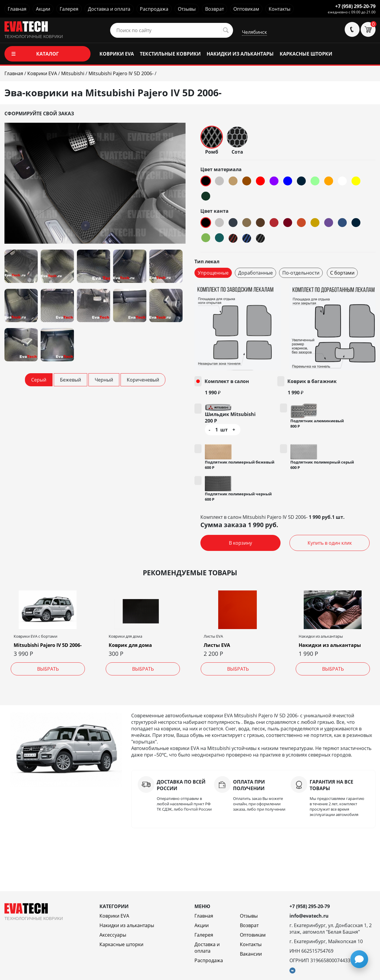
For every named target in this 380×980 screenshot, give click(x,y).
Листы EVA (217, 645)
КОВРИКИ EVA (117, 54)
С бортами (342, 273)
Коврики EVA (114, 916)
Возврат (214, 9)
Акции (43, 9)
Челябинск (254, 32)
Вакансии (251, 954)
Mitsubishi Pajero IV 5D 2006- (48, 645)
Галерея (69, 9)
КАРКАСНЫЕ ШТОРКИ (306, 54)
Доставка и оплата (109, 9)
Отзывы (187, 9)
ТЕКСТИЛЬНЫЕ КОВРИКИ (170, 54)
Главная (17, 9)
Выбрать (48, 669)
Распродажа (154, 9)
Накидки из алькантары (330, 645)
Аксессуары (113, 935)
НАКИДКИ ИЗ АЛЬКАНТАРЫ (240, 54)
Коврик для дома (130, 645)
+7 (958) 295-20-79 (355, 6)
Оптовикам (246, 9)
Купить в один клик (330, 543)
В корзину (240, 543)
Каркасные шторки (121, 944)
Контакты (280, 9)
